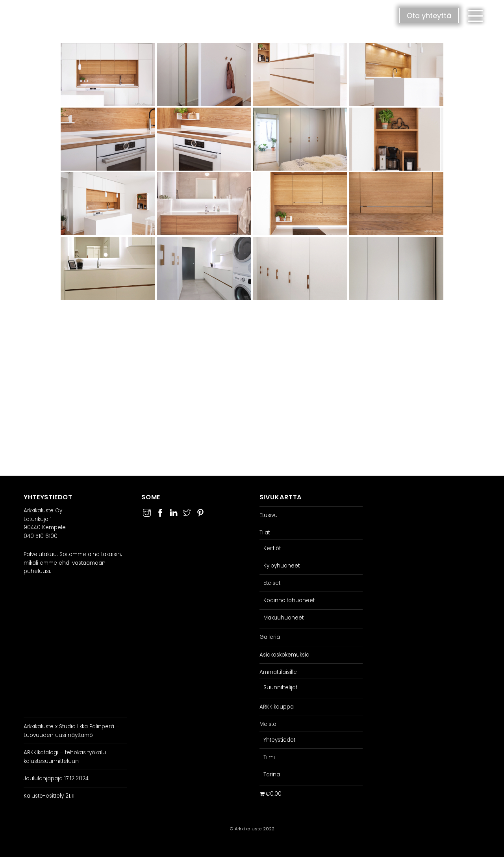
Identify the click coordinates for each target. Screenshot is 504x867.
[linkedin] (174, 512)
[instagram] (147, 512)
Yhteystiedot (279, 740)
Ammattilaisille (278, 672)
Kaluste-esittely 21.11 (49, 796)
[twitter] (187, 512)
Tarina (272, 775)
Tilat (265, 533)
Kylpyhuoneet (282, 566)
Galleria (270, 637)
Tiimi (269, 757)
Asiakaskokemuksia (284, 655)
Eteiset (272, 583)
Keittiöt (272, 548)
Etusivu (269, 515)
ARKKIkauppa (277, 707)
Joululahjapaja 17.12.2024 (56, 779)
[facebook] (160, 512)
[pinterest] (200, 512)
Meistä (268, 724)
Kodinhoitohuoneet (289, 600)
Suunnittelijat (280, 687)
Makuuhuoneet (283, 618)
